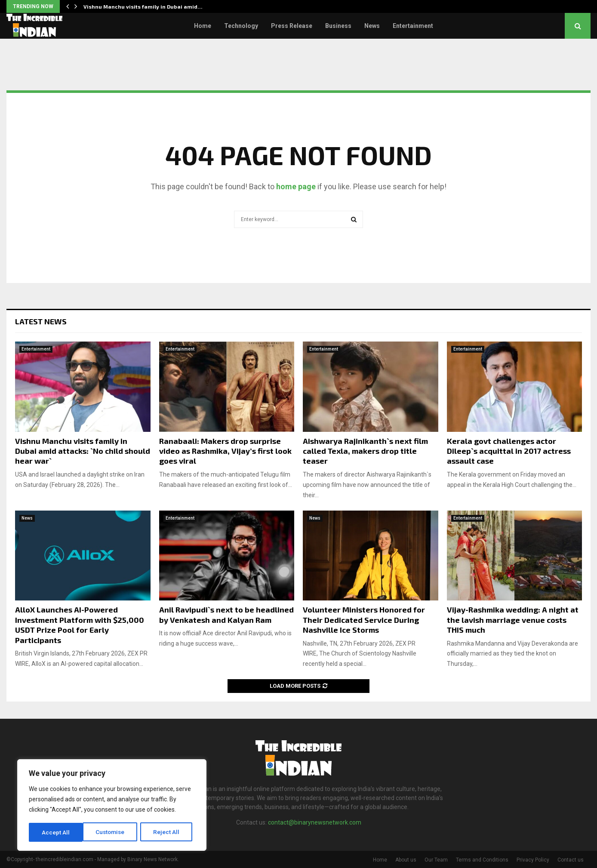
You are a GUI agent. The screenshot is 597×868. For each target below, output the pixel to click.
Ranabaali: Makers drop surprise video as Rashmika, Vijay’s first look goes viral (225, 451)
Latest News (41, 321)
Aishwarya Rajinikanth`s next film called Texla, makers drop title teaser (365, 451)
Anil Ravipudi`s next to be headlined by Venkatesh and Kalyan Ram (226, 614)
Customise (57, 832)
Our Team (436, 860)
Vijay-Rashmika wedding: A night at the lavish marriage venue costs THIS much (513, 620)
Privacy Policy (533, 860)
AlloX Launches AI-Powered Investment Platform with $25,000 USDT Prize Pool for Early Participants (80, 625)
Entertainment (413, 26)
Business (338, 26)
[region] (112, 806)
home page (296, 186)
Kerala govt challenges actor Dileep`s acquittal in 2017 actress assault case (509, 451)
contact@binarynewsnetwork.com (315, 822)
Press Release (292, 26)
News (372, 26)
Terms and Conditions (482, 860)
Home (203, 26)
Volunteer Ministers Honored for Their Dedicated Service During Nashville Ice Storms (364, 620)
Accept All (168, 832)
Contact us (571, 860)
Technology (241, 26)
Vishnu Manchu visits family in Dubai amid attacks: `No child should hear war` (83, 451)
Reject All (113, 832)
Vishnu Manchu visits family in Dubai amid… (143, 6)
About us (406, 860)
